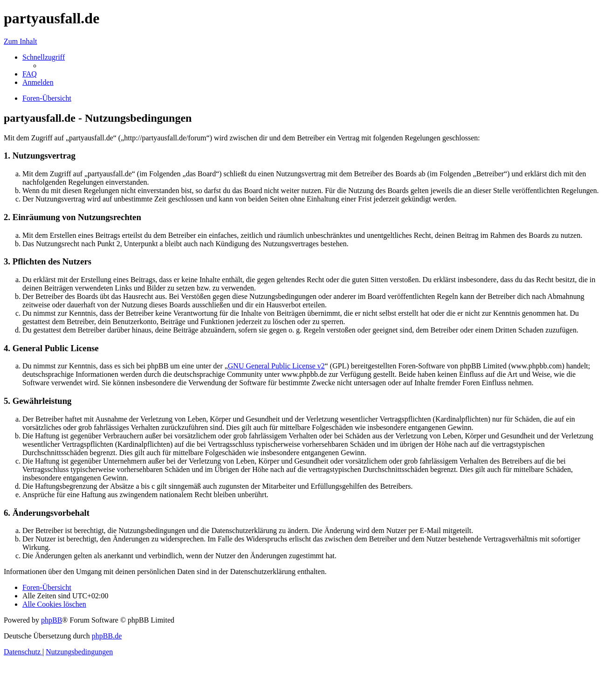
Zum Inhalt (21, 41)
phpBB (51, 620)
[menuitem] (30, 74)
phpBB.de (107, 636)
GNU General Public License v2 (276, 366)
